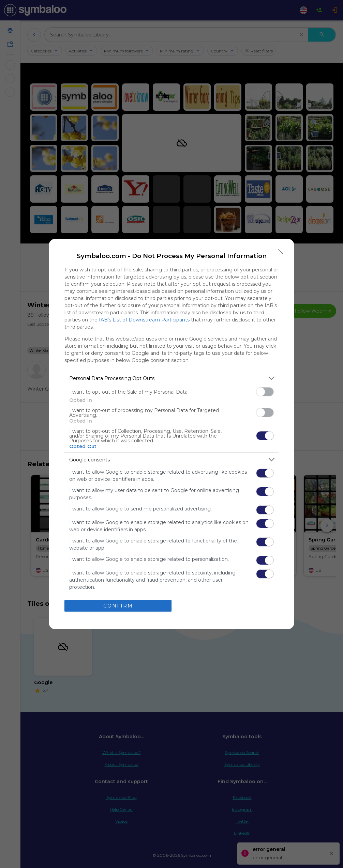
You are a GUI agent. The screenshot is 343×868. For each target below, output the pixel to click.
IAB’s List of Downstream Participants (144, 320)
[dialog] (171, 434)
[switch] (265, 392)
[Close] (281, 252)
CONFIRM (118, 606)
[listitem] (171, 378)
